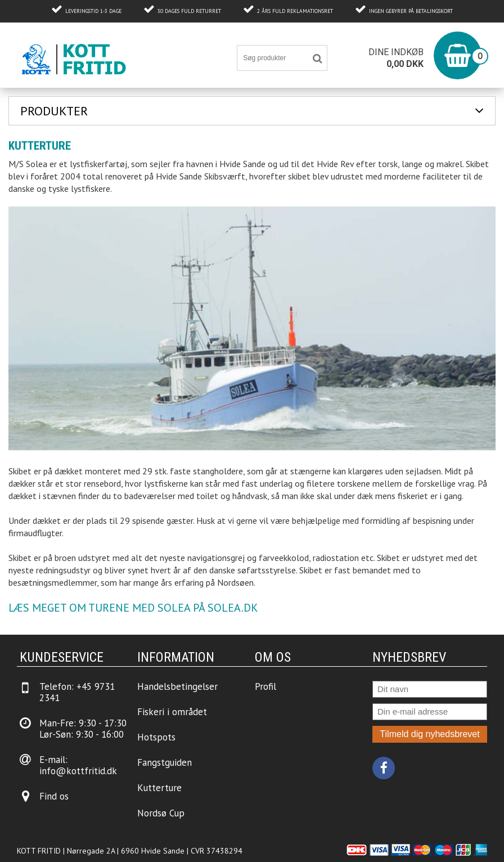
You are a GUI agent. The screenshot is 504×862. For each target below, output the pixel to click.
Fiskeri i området (172, 712)
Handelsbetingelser (177, 686)
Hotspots (156, 737)
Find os (54, 796)
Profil (265, 686)
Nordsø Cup (161, 813)
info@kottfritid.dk (78, 771)
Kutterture (159, 788)
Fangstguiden (165, 762)
